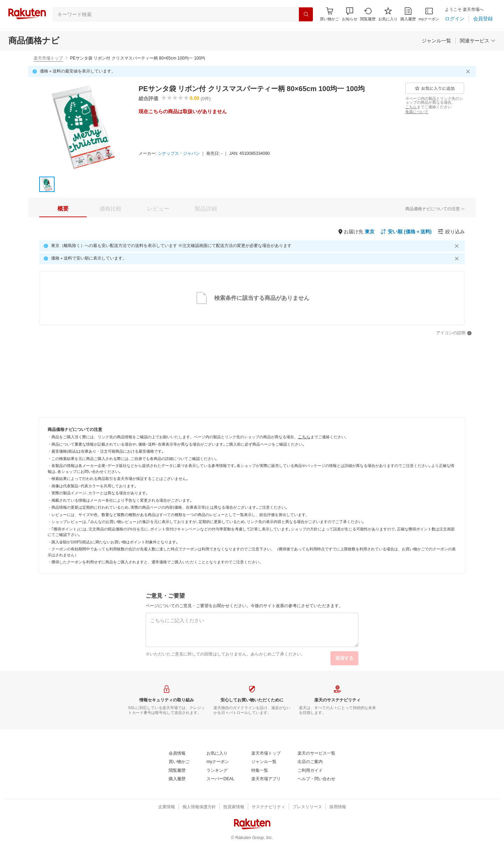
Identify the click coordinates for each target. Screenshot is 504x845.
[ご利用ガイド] (310, 771)
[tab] (63, 209)
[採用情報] (338, 807)
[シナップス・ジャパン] (179, 154)
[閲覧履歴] (368, 14)
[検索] (306, 14)
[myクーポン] (429, 14)
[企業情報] (167, 807)
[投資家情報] (234, 807)
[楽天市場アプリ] (266, 779)
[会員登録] (483, 19)
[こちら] (411, 107)
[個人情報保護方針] (199, 807)
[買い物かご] (179, 762)
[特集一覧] (260, 771)
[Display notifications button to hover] (330, 14)
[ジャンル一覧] (436, 41)
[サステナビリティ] (268, 807)
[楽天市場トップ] (266, 754)
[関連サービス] (478, 41)
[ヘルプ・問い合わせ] (316, 779)
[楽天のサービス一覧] (316, 754)
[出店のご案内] (310, 762)
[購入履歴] (408, 14)
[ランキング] (217, 771)
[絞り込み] (451, 232)
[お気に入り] (388, 14)
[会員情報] (177, 754)
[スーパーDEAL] (220, 779)
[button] (350, 14)
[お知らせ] (350, 14)
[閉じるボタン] (469, 71)
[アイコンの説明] (454, 333)
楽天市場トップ (48, 58)
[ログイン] (455, 19)
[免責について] (417, 112)
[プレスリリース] (307, 807)
